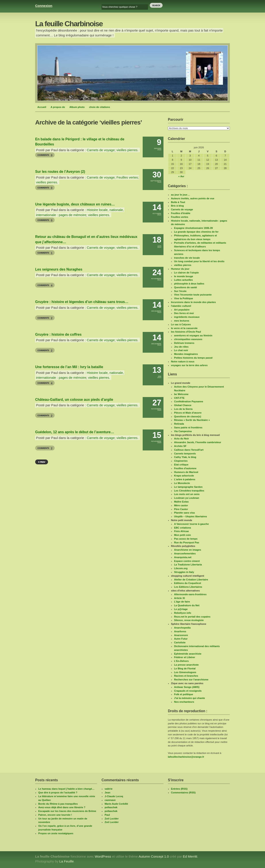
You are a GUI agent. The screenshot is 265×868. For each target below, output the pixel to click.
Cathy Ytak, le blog (185, 457)
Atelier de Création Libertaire (191, 580)
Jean (108, 793)
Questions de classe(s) (188, 416)
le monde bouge (184, 276)
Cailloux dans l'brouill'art (189, 450)
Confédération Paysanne (189, 401)
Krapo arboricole (184, 476)
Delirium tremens (184, 343)
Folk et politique (184, 694)
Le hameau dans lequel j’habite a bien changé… (66, 789)
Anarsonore (181, 635)
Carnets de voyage (101, 150)
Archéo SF (180, 446)
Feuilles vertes (127, 177)
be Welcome (181, 394)
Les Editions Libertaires (188, 587)
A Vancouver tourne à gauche (191, 524)
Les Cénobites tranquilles (189, 491)
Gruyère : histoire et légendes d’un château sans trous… (82, 302)
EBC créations (182, 528)
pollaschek (111, 807)
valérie (108, 789)
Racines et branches (186, 676)
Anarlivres (180, 631)
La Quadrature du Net (187, 605)
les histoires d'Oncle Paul (186, 332)
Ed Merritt (190, 856)
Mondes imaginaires (186, 354)
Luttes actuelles (183, 280)
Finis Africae (181, 531)
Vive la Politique (184, 298)
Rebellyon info (183, 613)
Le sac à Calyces (181, 324)
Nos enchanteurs (184, 702)
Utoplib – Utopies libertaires (191, 516)
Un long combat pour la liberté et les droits (199, 261)
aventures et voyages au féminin (193, 335)
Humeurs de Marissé (186, 472)
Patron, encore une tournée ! (55, 815)
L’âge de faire (182, 602)
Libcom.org (181, 568)
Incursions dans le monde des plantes (193, 302)
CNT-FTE (179, 398)
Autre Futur (181, 639)
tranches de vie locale (187, 258)
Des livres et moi (184, 313)
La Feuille (66, 861)
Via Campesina (183, 431)
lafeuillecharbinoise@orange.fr (186, 757)
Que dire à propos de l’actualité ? (58, 793)
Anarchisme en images (188, 550)
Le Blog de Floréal (185, 668)
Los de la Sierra (183, 409)
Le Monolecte (182, 483)
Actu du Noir (181, 439)
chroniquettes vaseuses (188, 339)
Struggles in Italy (184, 572)
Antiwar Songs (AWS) (187, 687)
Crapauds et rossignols (188, 691)
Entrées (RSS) (179, 789)
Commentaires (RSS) (183, 793)
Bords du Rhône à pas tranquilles (58, 804)
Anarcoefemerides (185, 554)
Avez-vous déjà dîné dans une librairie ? (62, 807)
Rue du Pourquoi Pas (187, 542)
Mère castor (181, 505)
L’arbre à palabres (185, 479)
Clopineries (181, 461)
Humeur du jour (180, 269)
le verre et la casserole (184, 328)
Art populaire (182, 310)
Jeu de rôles (181, 347)
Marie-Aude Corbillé (116, 804)
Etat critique (181, 465)
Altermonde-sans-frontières (190, 594)
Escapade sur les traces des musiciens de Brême (67, 811)
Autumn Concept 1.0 (154, 856)
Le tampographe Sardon (188, 487)
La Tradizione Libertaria (188, 565)
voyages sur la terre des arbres (189, 365)
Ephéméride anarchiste (188, 654)
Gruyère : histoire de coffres (58, 334)
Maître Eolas (181, 502)
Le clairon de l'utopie (186, 273)
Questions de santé (185, 287)
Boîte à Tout (178, 202)
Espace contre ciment (187, 561)
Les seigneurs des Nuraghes (59, 269)
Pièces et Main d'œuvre (188, 413)
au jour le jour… (180, 195)
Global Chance (183, 405)
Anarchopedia (182, 628)
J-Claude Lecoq (114, 796)
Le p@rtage (181, 609)
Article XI (180, 598)
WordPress (103, 856)
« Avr (181, 176)
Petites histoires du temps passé (193, 358)
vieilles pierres (127, 150)
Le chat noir (181, 350)
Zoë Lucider (112, 819)
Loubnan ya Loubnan (187, 498)
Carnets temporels (185, 454)
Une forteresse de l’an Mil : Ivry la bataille (69, 367)
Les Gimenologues (185, 672)
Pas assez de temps (186, 539)
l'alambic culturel (181, 306)
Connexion (44, 6)
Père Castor (181, 509)
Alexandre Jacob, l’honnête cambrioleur (198, 442)
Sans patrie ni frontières (188, 427)
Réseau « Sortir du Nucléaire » (192, 420)
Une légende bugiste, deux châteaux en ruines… (75, 204)
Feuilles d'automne (185, 468)
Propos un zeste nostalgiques (56, 833)
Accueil (42, 107)
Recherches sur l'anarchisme (191, 680)
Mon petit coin (182, 535)
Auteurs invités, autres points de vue (193, 198)
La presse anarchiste (186, 665)
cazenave (110, 800)
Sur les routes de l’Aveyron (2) (60, 172)
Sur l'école (180, 291)
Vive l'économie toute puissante (193, 295)
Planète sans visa (184, 513)
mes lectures (182, 321)
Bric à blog (177, 206)
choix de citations (100, 107)
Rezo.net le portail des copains (192, 617)
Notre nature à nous (183, 362)
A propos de (58, 107)
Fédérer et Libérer (185, 657)
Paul (107, 815)
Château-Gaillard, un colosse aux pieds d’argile (74, 400)
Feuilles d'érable (181, 213)
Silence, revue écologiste (189, 620)
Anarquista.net (183, 557)
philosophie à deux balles (189, 284)
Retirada (179, 424)
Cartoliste (180, 642)
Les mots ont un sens (187, 494)
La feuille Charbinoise (69, 24)
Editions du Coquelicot (188, 583)
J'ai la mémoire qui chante (189, 698)
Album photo (77, 107)
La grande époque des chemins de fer (196, 232)
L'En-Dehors (181, 661)
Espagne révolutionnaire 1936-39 (193, 228)
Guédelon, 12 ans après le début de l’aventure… (75, 432)
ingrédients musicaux (187, 317)
